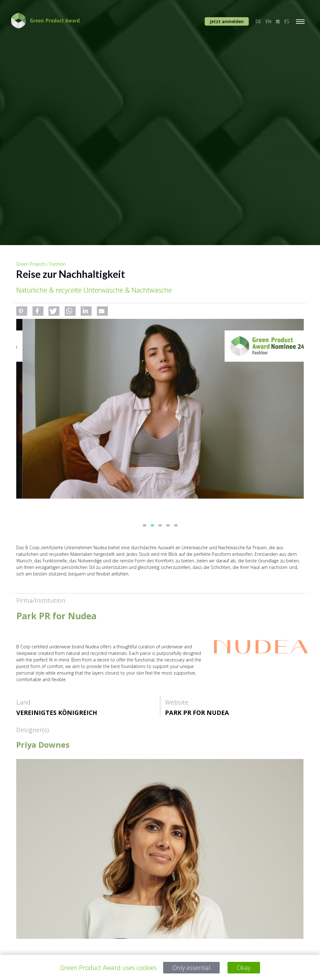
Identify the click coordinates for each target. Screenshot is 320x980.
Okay (245, 968)
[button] (22, 311)
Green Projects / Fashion (41, 264)
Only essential (191, 968)
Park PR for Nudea (197, 713)
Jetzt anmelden (227, 21)
